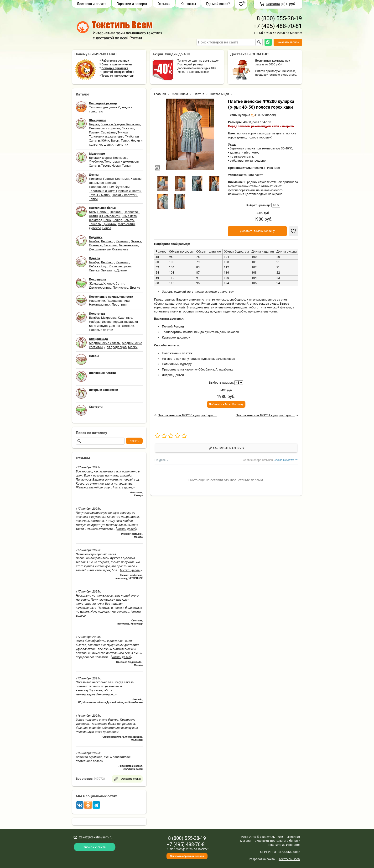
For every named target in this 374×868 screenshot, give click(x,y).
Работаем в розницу (115, 61)
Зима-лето (129, 216)
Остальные (120, 249)
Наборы (95, 322)
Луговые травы (120, 266)
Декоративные (100, 249)
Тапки (125, 140)
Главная (160, 94)
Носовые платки (101, 330)
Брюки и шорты (100, 158)
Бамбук (129, 220)
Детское (95, 228)
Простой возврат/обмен (118, 72)
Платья (94, 132)
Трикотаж (109, 224)
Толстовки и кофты (103, 191)
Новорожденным (102, 187)
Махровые (109, 318)
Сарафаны (109, 132)
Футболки (132, 136)
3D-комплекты (110, 216)
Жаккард (96, 220)
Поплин (103, 212)
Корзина (273, 4)
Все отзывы (85, 779)
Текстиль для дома (103, 107)
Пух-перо (96, 245)
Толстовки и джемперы (106, 136)
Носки (116, 166)
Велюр (117, 220)
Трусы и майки (100, 195)
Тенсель (95, 224)
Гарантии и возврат (132, 4)
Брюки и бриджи (113, 124)
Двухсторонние (100, 288)
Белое (107, 228)
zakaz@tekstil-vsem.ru (96, 837)
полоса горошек (259, 137)
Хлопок (109, 283)
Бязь (92, 212)
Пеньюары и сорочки (104, 128)
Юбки (105, 140)
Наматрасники (100, 304)
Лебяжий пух (98, 266)
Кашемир (122, 241)
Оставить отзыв (226, 448)
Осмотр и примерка (115, 68)
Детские (128, 326)
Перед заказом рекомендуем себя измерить (261, 126)
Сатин (93, 216)
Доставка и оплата (92, 4)
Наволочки (97, 301)
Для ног (115, 326)
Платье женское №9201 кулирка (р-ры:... (265, 415)
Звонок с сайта (95, 847)
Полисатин (132, 212)
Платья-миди (219, 94)
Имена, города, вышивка (120, 322)
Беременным (128, 245)
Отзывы (164, 4)
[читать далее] (123, 487)
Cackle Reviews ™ (286, 460)
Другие (122, 270)
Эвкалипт (110, 245)
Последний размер (190, 64)
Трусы (115, 140)
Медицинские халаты (105, 343)
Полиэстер (121, 288)
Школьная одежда (102, 183)
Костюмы (133, 124)
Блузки (94, 124)
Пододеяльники (118, 301)
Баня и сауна (98, 326)
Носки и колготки (125, 195)
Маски (133, 347)
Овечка (136, 241)
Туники (123, 132)
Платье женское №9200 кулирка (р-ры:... (187, 415)
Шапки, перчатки (116, 145)
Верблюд (108, 241)
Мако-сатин (126, 224)
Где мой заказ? (218, 4)
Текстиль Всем (289, 859)
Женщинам (180, 94)
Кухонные (125, 318)
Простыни (119, 304)
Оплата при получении (117, 64)
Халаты (94, 140)
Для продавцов (115, 347)
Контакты (188, 4)
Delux (107, 220)
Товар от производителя (118, 76)
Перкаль (116, 212)
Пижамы (128, 128)
